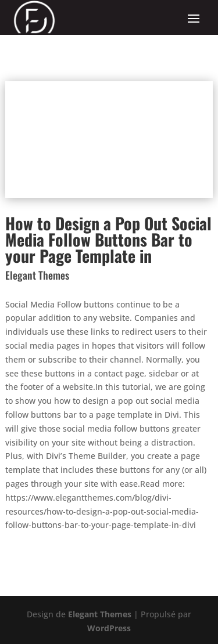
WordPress (109, 628)
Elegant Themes (100, 614)
